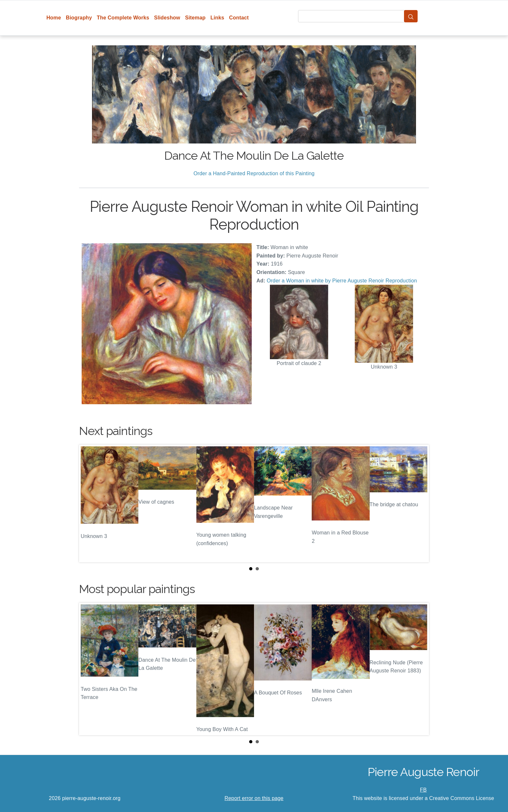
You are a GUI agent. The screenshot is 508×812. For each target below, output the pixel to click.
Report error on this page (254, 798)
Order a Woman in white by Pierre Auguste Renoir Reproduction (342, 281)
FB (423, 790)
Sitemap (195, 18)
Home (54, 18)
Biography (79, 18)
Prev (89, 504)
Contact (239, 18)
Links (218, 18)
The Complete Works (123, 18)
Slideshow (167, 18)
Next (419, 504)
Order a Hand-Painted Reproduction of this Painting (254, 173)
